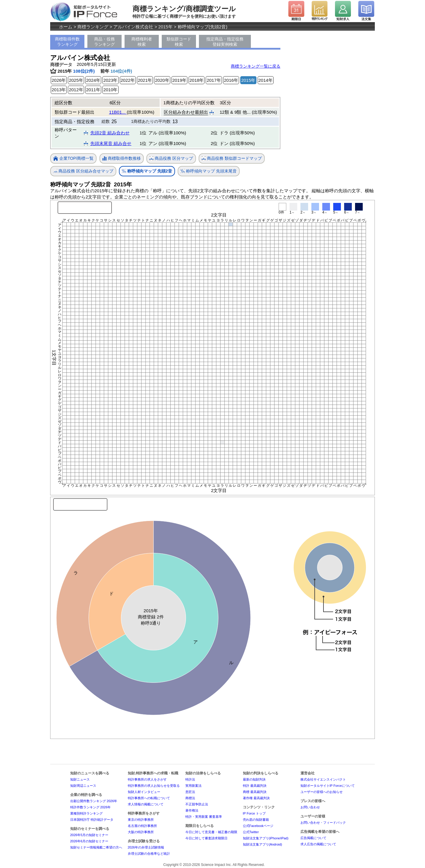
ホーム (66, 27)
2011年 (93, 90)
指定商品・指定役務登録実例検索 (225, 42)
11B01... (118, 112)
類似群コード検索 (179, 42)
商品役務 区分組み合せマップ (83, 171)
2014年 (266, 80)
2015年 (165, 27)
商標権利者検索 (142, 42)
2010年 (110, 90)
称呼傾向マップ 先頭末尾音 (209, 171)
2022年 (128, 80)
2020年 (162, 80)
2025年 (76, 80)
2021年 (145, 80)
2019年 (179, 80)
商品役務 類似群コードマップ (232, 158)
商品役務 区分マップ (171, 158)
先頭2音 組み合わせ (110, 133)
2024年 (93, 80)
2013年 (59, 90)
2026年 (59, 80)
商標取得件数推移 (122, 159)
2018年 (197, 80)
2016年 (231, 80)
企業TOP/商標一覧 (73, 159)
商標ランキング (93, 27)
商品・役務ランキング (104, 42)
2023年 (110, 80)
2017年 (214, 80)
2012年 (76, 90)
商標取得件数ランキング (67, 42)
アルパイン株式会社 (133, 27)
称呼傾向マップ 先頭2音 (147, 171)
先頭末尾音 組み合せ (111, 143)
